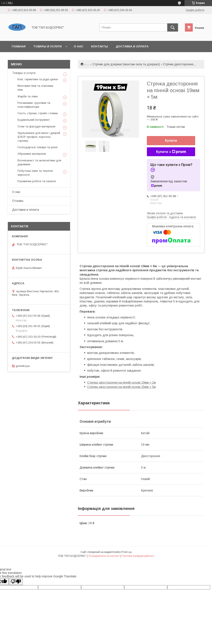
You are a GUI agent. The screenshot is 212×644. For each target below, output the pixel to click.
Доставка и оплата (132, 46)
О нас (79, 46)
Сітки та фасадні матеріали (36, 126)
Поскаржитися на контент (104, 556)
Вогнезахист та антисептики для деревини (39, 162)
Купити (171, 141)
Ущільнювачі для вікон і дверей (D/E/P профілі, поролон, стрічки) (39, 137)
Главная (19, 46)
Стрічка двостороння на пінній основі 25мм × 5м (121, 387)
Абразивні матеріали (32, 154)
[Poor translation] (16, 582)
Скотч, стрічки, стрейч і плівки (38, 113)
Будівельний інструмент (34, 120)
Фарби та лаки (28, 96)
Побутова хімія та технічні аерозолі (35, 173)
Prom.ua (126, 552)
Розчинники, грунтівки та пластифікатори (34, 105)
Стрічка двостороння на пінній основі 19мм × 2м (121, 382)
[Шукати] (173, 27)
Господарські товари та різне (38, 147)
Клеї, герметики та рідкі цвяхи (38, 79)
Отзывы (18, 201)
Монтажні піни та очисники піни (35, 88)
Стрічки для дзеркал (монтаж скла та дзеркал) (126, 64)
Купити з (171, 152)
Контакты (100, 46)
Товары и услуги (47, 46)
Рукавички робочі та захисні (37, 181)
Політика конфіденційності (138, 556)
